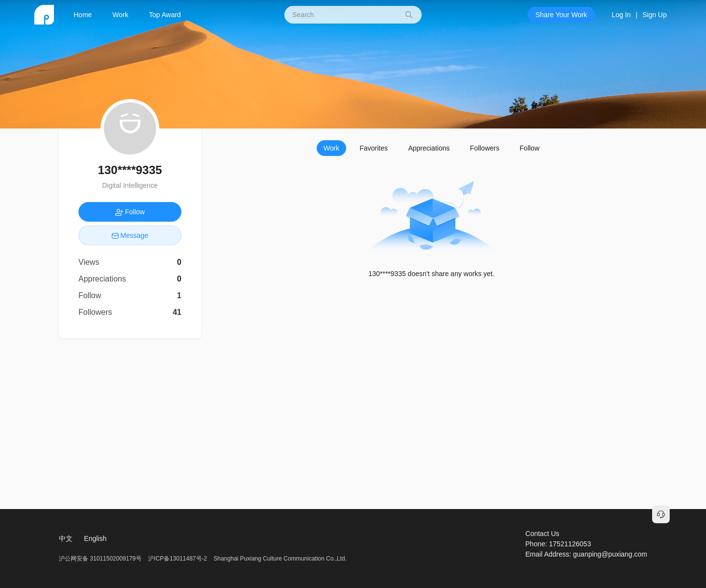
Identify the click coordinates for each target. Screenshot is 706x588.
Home (83, 15)
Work (120, 15)
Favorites (374, 148)
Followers (485, 148)
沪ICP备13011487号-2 (177, 559)
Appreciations (429, 148)
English (95, 538)
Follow (529, 148)
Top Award (165, 15)
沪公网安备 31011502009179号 (101, 559)
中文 (66, 538)
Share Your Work (561, 15)
